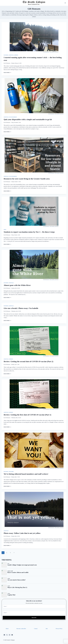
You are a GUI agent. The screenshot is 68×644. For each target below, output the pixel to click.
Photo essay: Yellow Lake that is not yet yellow (22, 533)
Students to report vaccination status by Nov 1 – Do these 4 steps (29, 232)
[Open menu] (65, 3)
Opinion (16, 55)
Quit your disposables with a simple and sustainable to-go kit (28, 119)
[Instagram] (9, 635)
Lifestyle (11, 55)
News (5, 230)
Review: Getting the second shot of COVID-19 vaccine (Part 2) (28, 361)
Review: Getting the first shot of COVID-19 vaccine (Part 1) (27, 415)
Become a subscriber (21, 629)
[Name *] (34, 606)
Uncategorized (13, 117)
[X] (7, 635)
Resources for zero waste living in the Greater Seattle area (27, 179)
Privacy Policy (59, 629)
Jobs (47, 629)
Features (6, 55)
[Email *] (34, 613)
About (7, 629)
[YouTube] (12, 635)
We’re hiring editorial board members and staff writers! (26, 474)
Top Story (11, 472)
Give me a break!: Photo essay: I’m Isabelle (21, 308)
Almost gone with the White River (17, 285)
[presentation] (34, 37)
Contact (36, 629)
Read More (7, 73)
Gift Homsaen (8, 63)
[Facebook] (4, 635)
